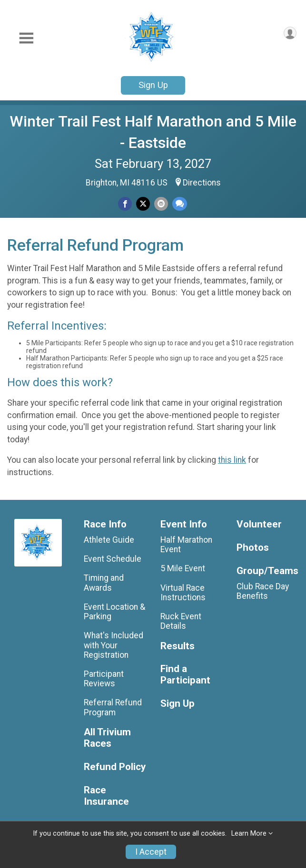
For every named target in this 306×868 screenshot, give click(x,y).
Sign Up (153, 85)
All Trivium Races (107, 738)
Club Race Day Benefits (263, 591)
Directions (202, 183)
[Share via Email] (161, 204)
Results (178, 646)
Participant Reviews (104, 679)
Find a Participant (185, 675)
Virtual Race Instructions (183, 593)
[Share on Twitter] (143, 204)
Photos (253, 548)
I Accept (151, 852)
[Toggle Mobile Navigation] (26, 38)
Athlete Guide (109, 540)
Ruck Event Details (181, 621)
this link (232, 460)
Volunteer (259, 524)
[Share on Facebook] (125, 204)
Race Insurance (106, 796)
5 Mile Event (183, 568)
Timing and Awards (104, 583)
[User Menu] (290, 33)
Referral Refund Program (113, 707)
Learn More (249, 834)
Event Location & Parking (114, 612)
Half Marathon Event (186, 545)
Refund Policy (115, 767)
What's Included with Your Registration (114, 645)
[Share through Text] (180, 204)
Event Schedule (113, 559)
